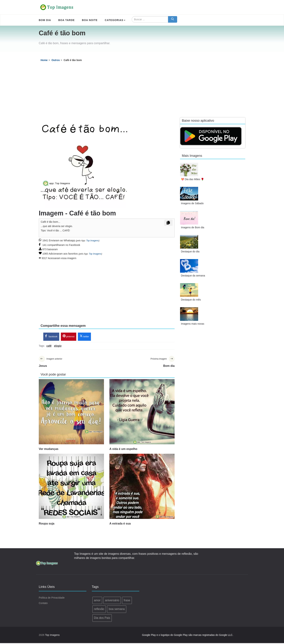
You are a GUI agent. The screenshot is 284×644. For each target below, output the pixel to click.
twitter (84, 337)
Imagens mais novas (193, 324)
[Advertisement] (142, 90)
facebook (51, 337)
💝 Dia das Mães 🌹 (192, 179)
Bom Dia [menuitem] (45, 20)
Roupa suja (47, 524)
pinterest (69, 337)
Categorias (115, 20)
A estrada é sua (120, 524)
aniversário (112, 601)
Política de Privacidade (52, 599)
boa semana (117, 610)
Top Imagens (92, 241)
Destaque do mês (191, 300)
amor (97, 601)
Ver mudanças (49, 450)
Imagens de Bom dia (193, 227)
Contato (43, 604)
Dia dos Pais (102, 619)
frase (127, 601)
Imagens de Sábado (192, 203)
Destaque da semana (193, 276)
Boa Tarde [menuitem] (67, 20)
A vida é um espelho (123, 450)
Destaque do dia (190, 251)
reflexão (99, 610)
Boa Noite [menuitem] (90, 20)
